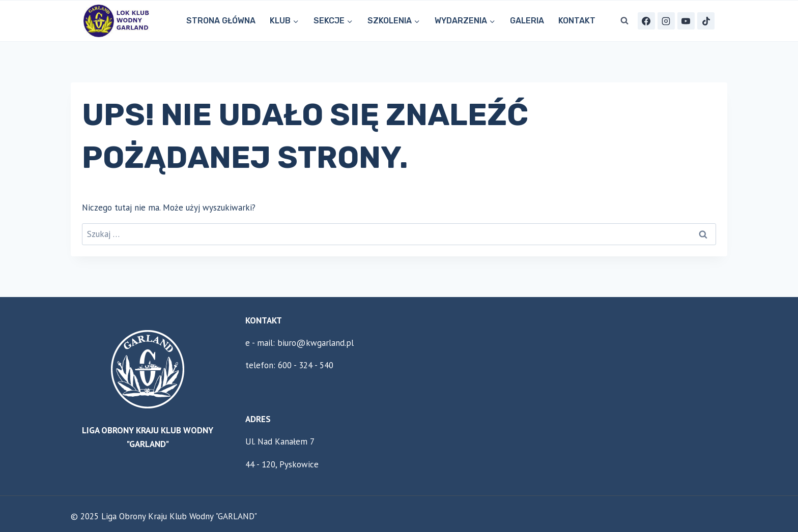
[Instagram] (666, 21)
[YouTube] (686, 21)
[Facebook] (646, 21)
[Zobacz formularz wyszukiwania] (624, 21)
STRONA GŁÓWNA (221, 21)
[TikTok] (706, 21)
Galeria (527, 21)
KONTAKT (577, 21)
